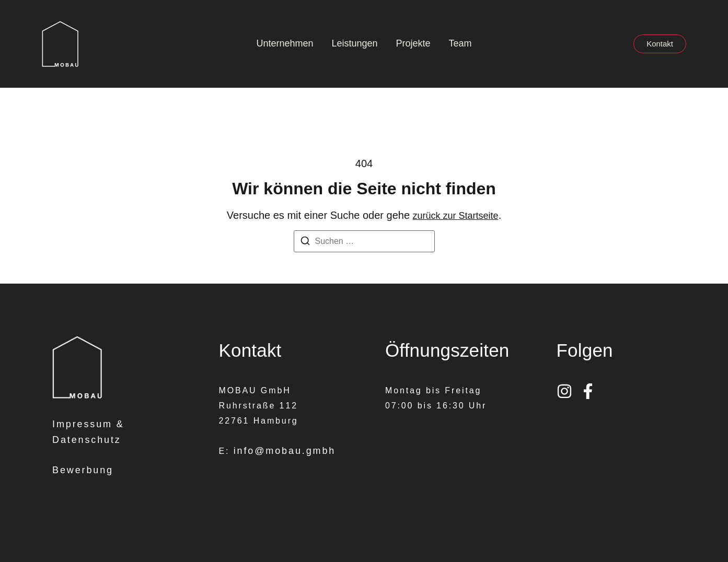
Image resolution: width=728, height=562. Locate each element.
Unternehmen (285, 43)
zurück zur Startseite (456, 216)
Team (460, 43)
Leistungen (354, 43)
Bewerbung (83, 470)
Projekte (413, 43)
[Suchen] (305, 243)
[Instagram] (564, 391)
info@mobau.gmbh (285, 451)
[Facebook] (588, 391)
